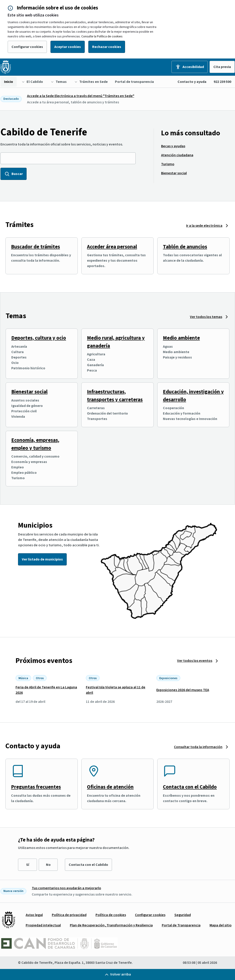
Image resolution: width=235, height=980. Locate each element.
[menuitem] (9, 82)
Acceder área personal (112, 247)
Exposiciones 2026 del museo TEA (183, 690)
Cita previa (222, 67)
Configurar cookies (27, 47)
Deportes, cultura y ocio (39, 338)
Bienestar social (29, 392)
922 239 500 (222, 82)
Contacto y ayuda (192, 82)
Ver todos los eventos (195, 661)
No (48, 865)
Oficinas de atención (110, 787)
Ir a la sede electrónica (204, 226)
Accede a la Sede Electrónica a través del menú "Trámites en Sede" (81, 96)
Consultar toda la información (198, 747)
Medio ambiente (181, 338)
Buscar (14, 174)
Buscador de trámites (35, 247)
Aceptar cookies (68, 47)
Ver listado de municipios (42, 559)
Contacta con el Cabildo (190, 787)
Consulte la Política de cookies (102, 36)
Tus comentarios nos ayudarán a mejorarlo (66, 888)
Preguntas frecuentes (36, 787)
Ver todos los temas (206, 317)
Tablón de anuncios (185, 247)
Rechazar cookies (107, 47)
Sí (28, 865)
